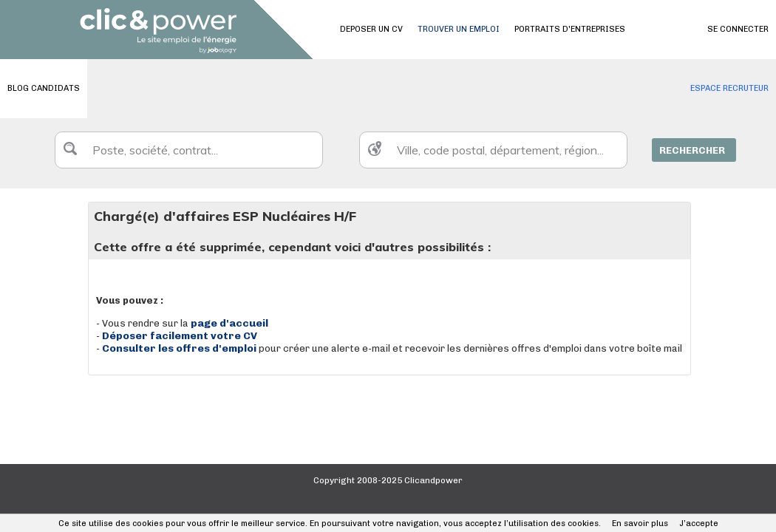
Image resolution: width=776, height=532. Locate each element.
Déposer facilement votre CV (180, 336)
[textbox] (189, 150)
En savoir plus (640, 524)
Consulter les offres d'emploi (180, 348)
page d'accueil (229, 323)
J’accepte (699, 524)
